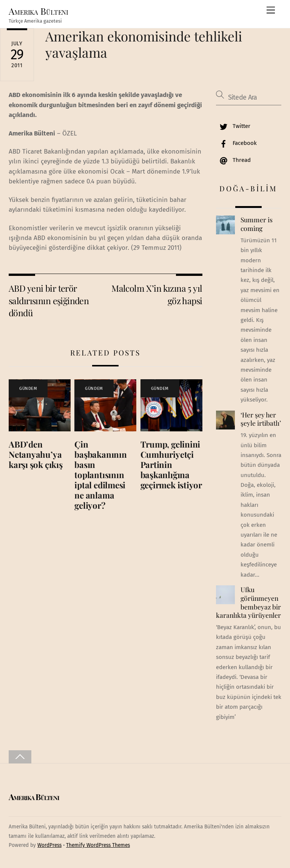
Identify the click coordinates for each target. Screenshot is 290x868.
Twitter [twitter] (233, 126)
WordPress (49, 845)
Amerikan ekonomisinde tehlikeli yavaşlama (144, 44)
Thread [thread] (233, 160)
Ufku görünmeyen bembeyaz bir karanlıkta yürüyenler (248, 602)
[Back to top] (20, 757)
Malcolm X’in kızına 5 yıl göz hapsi (157, 294)
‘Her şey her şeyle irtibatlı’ (261, 419)
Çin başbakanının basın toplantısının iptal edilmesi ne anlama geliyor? (100, 475)
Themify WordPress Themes (98, 845)
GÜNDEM (28, 389)
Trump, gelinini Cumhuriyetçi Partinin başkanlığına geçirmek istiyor (171, 465)
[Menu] (271, 10)
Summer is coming (257, 224)
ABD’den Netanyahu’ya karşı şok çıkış (36, 454)
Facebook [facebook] (236, 143)
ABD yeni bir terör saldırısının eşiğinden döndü (49, 300)
